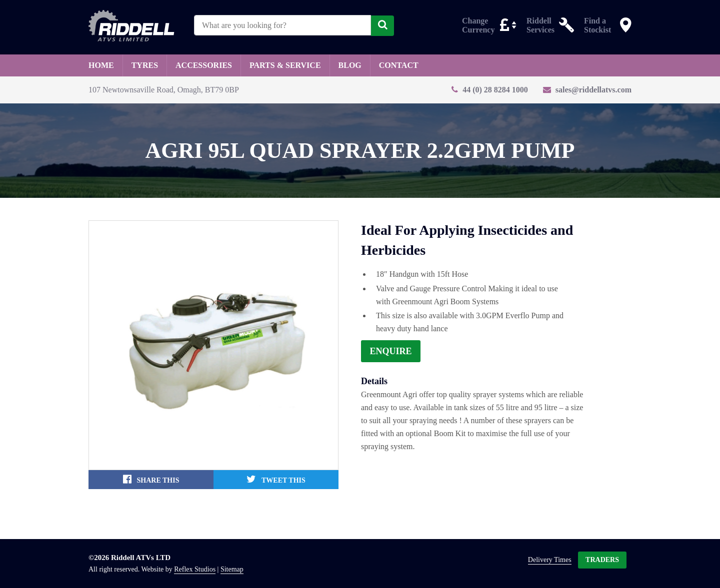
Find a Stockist (597, 25)
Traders (602, 560)
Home (101, 65)
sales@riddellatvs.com (593, 90)
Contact (399, 65)
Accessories (204, 65)
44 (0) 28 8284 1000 (495, 90)
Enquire (391, 351)
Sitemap (232, 570)
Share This (151, 479)
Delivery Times (550, 560)
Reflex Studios (195, 570)
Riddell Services (540, 25)
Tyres (145, 65)
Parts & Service (285, 65)
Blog (350, 65)
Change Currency (478, 25)
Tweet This (276, 479)
